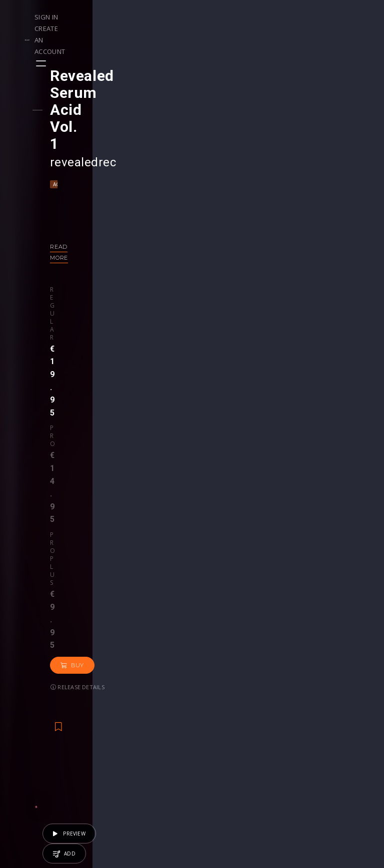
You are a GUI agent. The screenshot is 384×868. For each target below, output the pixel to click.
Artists (31, 753)
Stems (213, 742)
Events (92, 700)
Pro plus (145, 227)
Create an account (308, 17)
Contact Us (342, 784)
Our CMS (338, 700)
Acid (68, 133)
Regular (72, 227)
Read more (77, 196)
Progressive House (131, 598)
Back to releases (195, 351)
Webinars (218, 711)
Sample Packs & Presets (276, 711)
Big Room (80, 598)
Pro (102, 227)
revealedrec (91, 111)
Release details (133, 258)
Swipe (30, 742)
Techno (94, 133)
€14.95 (161, 624)
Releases (35, 700)
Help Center (343, 711)
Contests (96, 711)
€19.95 (327, 624)
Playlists (34, 711)
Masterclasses (226, 700)
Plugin (212, 753)
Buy (81, 259)
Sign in (253, 17)
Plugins (274, 732)
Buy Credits (161, 721)
